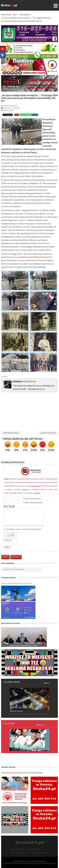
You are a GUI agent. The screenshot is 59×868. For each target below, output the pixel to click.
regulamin (25, 490)
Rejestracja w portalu (36, 849)
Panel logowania (16, 849)
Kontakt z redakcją (19, 853)
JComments (55, 552)
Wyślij (7, 547)
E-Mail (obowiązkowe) (33, 503)
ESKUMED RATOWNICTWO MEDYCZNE (21, 863)
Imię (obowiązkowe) (32, 498)
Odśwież (9, 540)
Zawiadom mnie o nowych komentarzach (23, 529)
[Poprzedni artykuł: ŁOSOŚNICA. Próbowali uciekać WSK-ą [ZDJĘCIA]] (11, 433)
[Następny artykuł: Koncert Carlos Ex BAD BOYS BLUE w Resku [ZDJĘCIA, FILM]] (48, 433)
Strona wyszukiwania (39, 853)
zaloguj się (37, 493)
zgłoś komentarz (36, 486)
